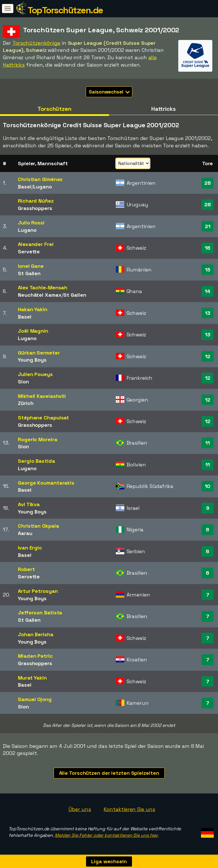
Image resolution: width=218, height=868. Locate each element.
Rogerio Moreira (38, 439)
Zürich (26, 403)
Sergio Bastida (36, 461)
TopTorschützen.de (65, 10)
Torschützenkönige (36, 43)
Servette (29, 252)
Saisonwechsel (109, 92)
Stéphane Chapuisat (43, 418)
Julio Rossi (31, 223)
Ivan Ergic (30, 548)
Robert (26, 569)
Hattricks (163, 109)
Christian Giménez (40, 179)
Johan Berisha (36, 634)
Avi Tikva (29, 504)
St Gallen (29, 273)
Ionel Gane (31, 266)
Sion (23, 382)
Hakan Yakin (33, 309)
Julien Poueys (35, 374)
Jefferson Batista (40, 613)
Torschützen (54, 109)
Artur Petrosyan (38, 591)
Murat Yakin (32, 678)
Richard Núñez (36, 201)
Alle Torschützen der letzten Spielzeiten (109, 773)
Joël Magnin (33, 331)
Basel (25, 187)
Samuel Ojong (35, 699)
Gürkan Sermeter (39, 353)
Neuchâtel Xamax (40, 295)
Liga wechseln (109, 861)
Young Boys (32, 360)
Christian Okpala (38, 526)
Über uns (80, 809)
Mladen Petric (35, 656)
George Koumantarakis (46, 483)
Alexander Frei (36, 244)
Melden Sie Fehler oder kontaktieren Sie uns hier (106, 835)
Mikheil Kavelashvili (42, 396)
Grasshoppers (35, 208)
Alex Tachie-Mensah (43, 287)
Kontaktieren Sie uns (129, 809)
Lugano (42, 187)
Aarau (25, 533)
